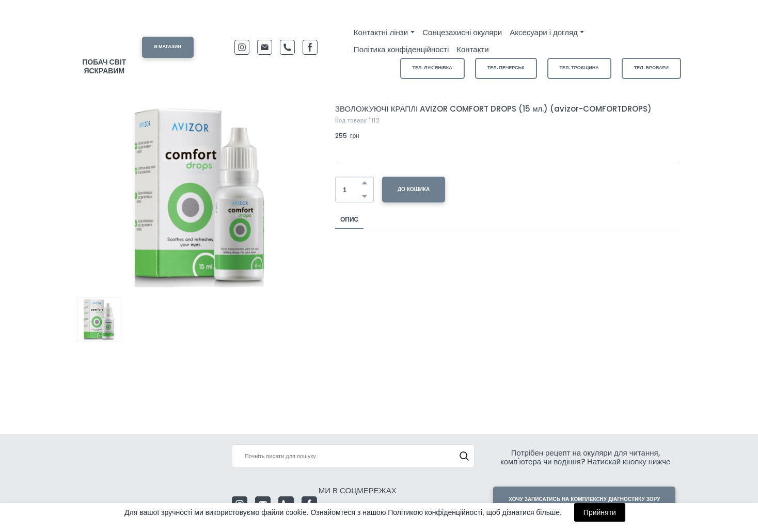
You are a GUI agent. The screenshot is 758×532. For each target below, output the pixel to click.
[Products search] (353, 456)
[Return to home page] (104, 37)
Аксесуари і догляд (544, 32)
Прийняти (600, 512)
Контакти (472, 49)
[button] (168, 47)
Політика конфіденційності (401, 49)
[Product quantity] (352, 190)
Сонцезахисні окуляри (462, 32)
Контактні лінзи (381, 32)
